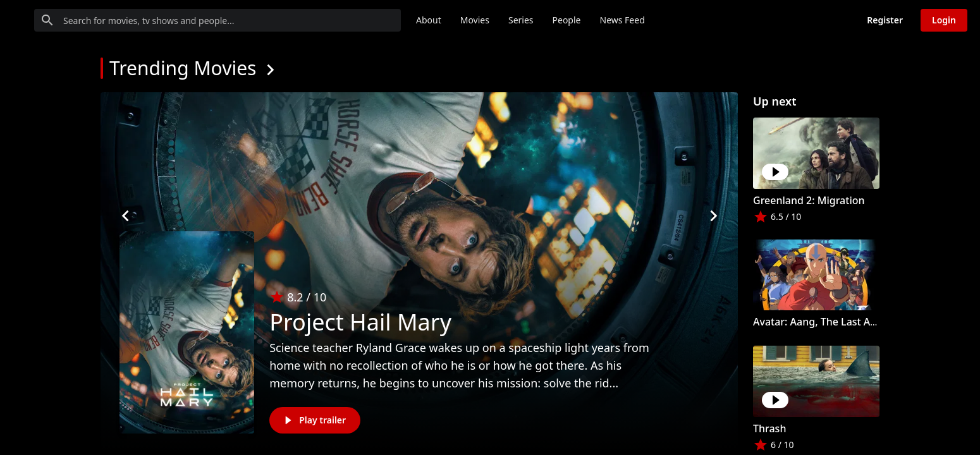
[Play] (775, 172)
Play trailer (314, 420)
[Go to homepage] (60, 20)
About (524, 20)
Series (616, 20)
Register (885, 20)
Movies (570, 20)
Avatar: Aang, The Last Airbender (832, 322)
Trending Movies (183, 68)
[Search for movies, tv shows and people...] (313, 20)
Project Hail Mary (360, 322)
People (662, 20)
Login (944, 20)
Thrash (769, 428)
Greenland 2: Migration (809, 200)
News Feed (718, 20)
